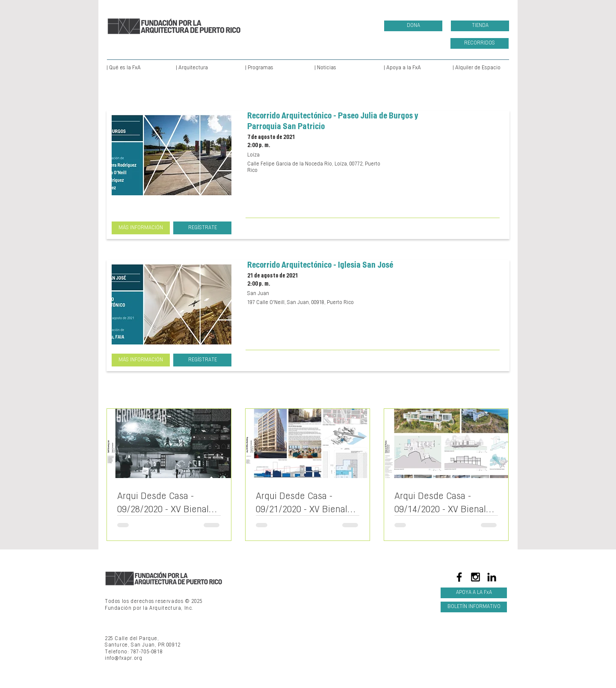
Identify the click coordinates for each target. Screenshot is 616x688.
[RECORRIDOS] (480, 43)
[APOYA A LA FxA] (474, 593)
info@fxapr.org (123, 658)
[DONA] (413, 26)
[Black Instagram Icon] (475, 577)
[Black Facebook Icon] (459, 577)
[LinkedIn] (492, 577)
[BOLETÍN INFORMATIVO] (474, 607)
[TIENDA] (480, 26)
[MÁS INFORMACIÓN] (141, 228)
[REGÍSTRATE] (202, 228)
